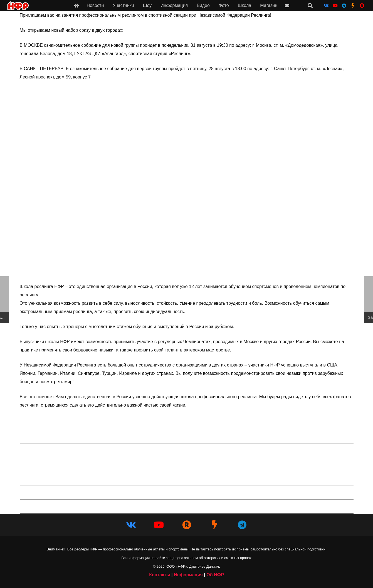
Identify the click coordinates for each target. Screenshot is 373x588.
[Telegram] (344, 6)
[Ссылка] (76, 5)
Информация (188, 575)
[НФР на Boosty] (353, 6)
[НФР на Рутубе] (362, 6)
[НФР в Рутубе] (187, 525)
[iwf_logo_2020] (18, 6)
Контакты (160, 575)
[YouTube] (335, 6)
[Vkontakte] (326, 6)
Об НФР (215, 575)
